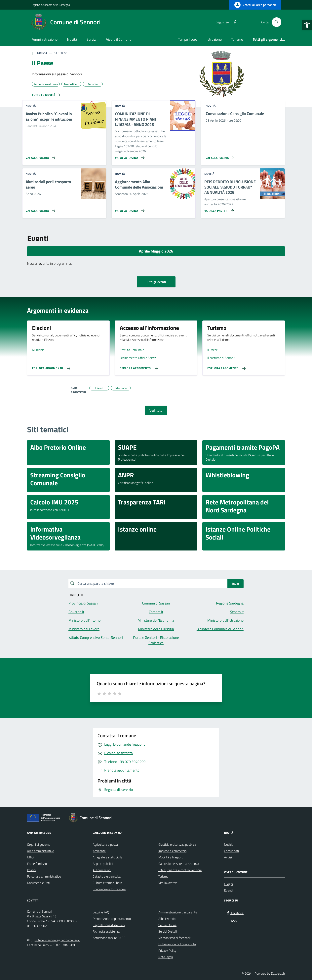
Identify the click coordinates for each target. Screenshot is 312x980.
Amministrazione (45, 39)
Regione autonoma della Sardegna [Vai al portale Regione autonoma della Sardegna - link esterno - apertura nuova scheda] (50, 5)
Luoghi (228, 884)
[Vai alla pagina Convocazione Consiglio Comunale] (221, 156)
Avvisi (228, 857)
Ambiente (99, 851)
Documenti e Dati (39, 883)
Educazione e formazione (109, 889)
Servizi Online (167, 925)
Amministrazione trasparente (178, 912)
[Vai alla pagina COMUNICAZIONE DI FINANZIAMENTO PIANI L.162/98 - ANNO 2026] (129, 156)
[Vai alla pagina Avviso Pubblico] (40, 156)
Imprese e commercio (172, 851)
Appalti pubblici (103, 864)
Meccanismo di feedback (175, 938)
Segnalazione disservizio (109, 925)
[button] (307, 25)
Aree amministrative (40, 851)
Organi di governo (39, 844)
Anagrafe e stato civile (108, 857)
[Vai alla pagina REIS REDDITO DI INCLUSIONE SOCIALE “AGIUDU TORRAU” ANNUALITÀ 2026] (218, 209)
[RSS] (241, 22)
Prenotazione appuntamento (112, 919)
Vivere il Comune (119, 39)
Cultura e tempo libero (107, 883)
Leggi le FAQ (101, 912)
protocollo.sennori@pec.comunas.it (57, 940)
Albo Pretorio (167, 919)
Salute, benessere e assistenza (179, 864)
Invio (235, 584)
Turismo (237, 39)
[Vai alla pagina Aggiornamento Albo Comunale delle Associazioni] (129, 209)
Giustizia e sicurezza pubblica (177, 844)
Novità (72, 39)
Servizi (92, 39)
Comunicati (231, 851)
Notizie (229, 844)
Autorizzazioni (102, 870)
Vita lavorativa (168, 883)
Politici (31, 870)
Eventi (228, 890)
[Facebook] (233, 22)
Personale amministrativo (44, 876)
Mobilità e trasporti (171, 857)
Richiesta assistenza (106, 931)
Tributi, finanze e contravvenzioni (180, 870)
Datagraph (278, 973)
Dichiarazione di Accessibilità (177, 944)
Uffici (30, 857)
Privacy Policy (167, 951)
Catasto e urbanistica (107, 876)
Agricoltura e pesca (105, 844)
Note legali (166, 957)
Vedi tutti (156, 410)
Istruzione (214, 39)
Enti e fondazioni (38, 864)
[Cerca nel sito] (277, 22)
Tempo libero (188, 39)
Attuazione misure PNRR (109, 938)
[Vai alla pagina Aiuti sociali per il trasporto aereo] (40, 209)
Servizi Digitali (168, 931)
